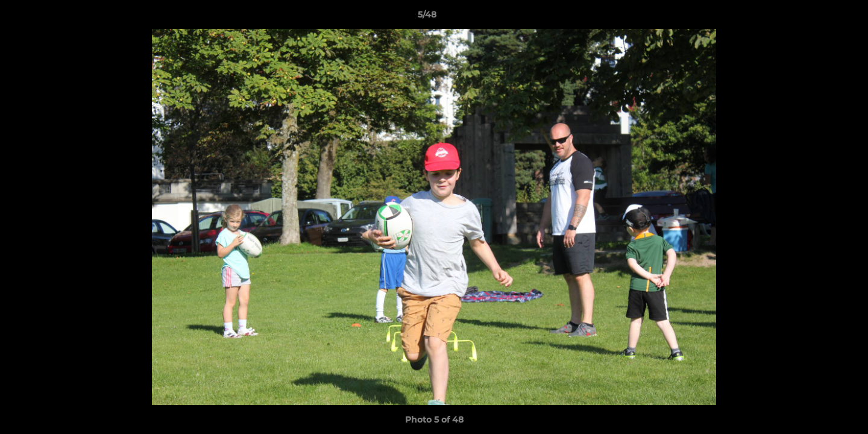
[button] (817, 17)
